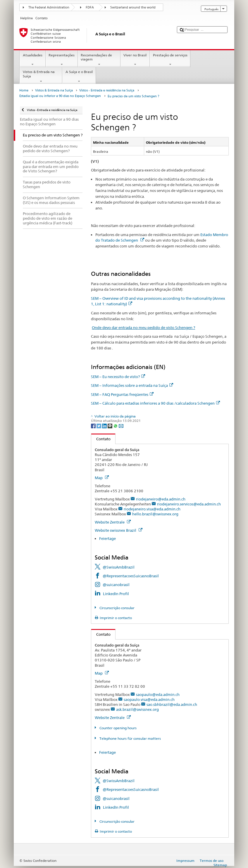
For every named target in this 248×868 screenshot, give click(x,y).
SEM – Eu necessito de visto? (118, 377)
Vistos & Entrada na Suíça (41, 77)
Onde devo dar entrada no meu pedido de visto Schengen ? (143, 328)
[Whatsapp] (116, 426)
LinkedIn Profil (116, 594)
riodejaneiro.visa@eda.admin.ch (152, 509)
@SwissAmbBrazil (119, 567)
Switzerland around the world (133, 7)
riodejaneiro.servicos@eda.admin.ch (189, 504)
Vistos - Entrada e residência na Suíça (107, 90)
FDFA (90, 7)
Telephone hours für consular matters (130, 738)
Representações (62, 60)
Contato (101, 439)
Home (24, 90)
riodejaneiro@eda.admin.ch (161, 499)
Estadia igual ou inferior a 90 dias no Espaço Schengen (60, 96)
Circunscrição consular (117, 608)
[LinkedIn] (105, 426)
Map (102, 478)
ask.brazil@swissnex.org (137, 709)
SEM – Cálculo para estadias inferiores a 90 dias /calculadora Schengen (155, 403)
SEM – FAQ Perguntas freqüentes (122, 394)
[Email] (121, 426)
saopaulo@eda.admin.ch (158, 694)
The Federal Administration (49, 7)
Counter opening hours (118, 728)
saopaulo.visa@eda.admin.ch (149, 699)
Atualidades (32, 60)
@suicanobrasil (116, 585)
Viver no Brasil (135, 60)
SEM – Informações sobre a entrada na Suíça (132, 385)
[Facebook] (94, 426)
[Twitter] (99, 426)
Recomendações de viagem (99, 60)
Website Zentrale (113, 522)
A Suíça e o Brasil (79, 77)
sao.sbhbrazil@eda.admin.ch (172, 704)
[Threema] (110, 426)
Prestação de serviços (170, 60)
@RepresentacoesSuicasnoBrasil (131, 576)
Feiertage (107, 538)
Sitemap (220, 865)
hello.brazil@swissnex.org (155, 514)
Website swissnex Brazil (119, 530)
